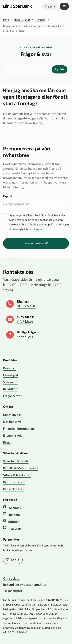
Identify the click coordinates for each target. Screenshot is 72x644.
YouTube (14, 522)
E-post (7, 196)
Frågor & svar (22, 20)
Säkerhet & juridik (16, 461)
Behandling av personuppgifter (25, 585)
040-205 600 (26, 306)
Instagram (15, 529)
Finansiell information (19, 429)
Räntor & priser (14, 482)
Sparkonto (10, 382)
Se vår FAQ (25, 337)
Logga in (50, 6)
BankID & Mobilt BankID (20, 468)
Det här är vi (12, 422)
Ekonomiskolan (14, 436)
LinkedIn (14, 515)
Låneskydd (11, 375)
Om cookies (11, 579)
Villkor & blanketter (17, 475)
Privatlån (40, 20)
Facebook (14, 508)
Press (7, 443)
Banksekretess (13, 489)
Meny (64, 6)
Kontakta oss (12, 415)
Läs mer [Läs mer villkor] (37, 229)
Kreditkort (10, 389)
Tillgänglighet (13, 591)
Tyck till (15, 560)
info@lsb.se (25, 322)
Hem (6, 20)
